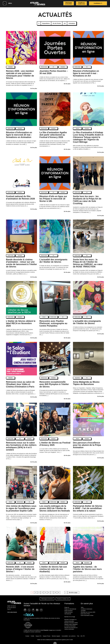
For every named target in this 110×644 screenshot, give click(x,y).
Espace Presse (47, 634)
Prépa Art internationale (70, 606)
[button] (55, 643)
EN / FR (83, 634)
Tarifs (82, 605)
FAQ (78, 634)
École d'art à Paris (85, 611)
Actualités (83, 608)
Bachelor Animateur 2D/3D (71, 620)
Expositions (77, 375)
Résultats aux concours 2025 (88, 610)
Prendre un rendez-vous (63, 596)
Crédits (32, 634)
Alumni (77, 126)
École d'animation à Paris (87, 613)
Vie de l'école (44, 64)
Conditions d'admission (86, 606)
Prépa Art (67, 605)
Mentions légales (56, 634)
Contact (27, 634)
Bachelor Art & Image (70, 614)
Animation (11, 64)
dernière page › (73, 590)
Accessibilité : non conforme (69, 634)
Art (53, 64)
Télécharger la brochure (47, 596)
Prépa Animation (69, 608)
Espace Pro (39, 634)
